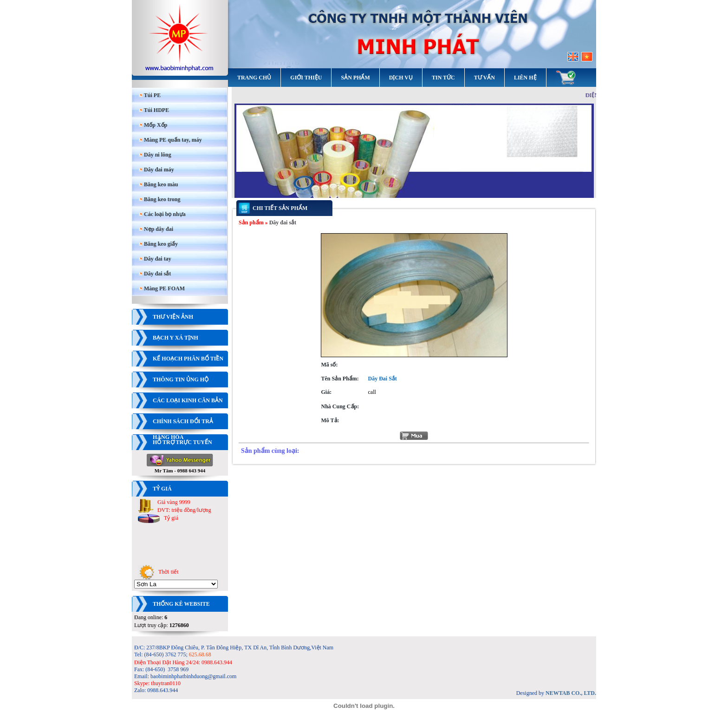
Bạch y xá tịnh (175, 338)
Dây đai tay (155, 259)
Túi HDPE (154, 110)
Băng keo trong (159, 199)
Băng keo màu (158, 184)
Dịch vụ (401, 78)
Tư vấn (484, 78)
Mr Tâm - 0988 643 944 (180, 468)
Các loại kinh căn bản (188, 400)
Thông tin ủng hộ (181, 379)
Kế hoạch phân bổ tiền (188, 359)
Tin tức (443, 78)
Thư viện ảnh (173, 317)
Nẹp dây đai (156, 229)
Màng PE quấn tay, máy (170, 140)
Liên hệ (525, 78)
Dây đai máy (156, 170)
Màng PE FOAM (162, 288)
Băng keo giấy (158, 244)
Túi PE (150, 95)
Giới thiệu (306, 78)
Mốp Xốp (153, 125)
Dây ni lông (155, 155)
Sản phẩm (355, 78)
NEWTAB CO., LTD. (571, 693)
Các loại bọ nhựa (162, 214)
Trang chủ (254, 78)
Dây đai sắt (155, 274)
